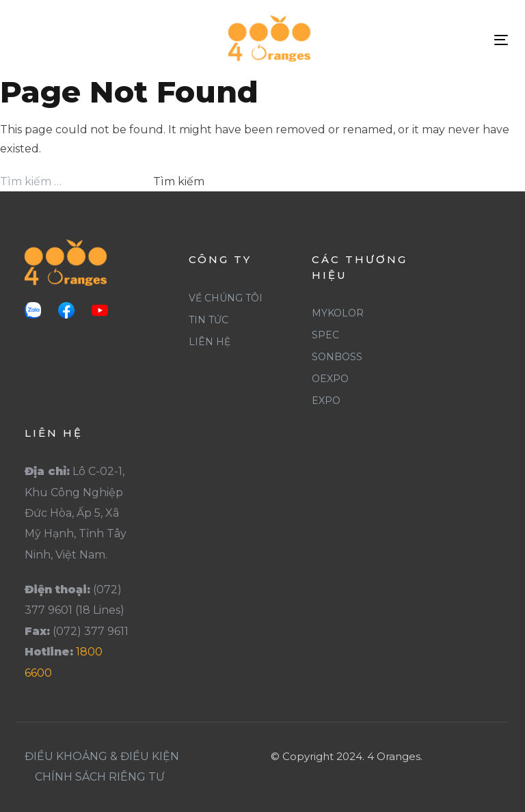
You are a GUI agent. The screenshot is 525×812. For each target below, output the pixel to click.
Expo (326, 401)
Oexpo (330, 379)
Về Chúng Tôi (226, 298)
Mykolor (338, 313)
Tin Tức (208, 320)
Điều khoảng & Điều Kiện (102, 756)
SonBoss (337, 357)
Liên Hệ (210, 342)
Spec (325, 335)
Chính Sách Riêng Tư (100, 777)
